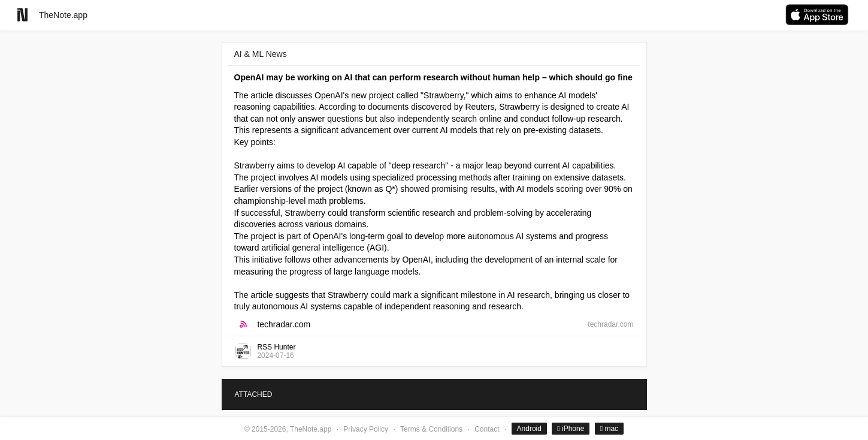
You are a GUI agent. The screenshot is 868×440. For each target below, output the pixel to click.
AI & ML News (261, 54)
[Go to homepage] (22, 15)
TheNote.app (63, 15)
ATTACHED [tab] (254, 394)
